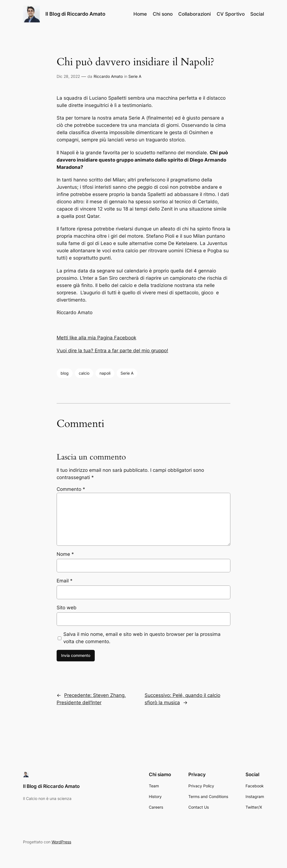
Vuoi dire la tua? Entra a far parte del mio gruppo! (112, 351)
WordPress (61, 842)
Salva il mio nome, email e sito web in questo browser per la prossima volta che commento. (142, 638)
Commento (71, 489)
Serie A (135, 76)
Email (65, 581)
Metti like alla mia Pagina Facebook (96, 338)
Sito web (67, 608)
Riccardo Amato (108, 76)
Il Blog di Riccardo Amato (75, 14)
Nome (65, 554)
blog (65, 373)
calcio (84, 373)
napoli (105, 373)
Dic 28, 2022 (68, 76)
